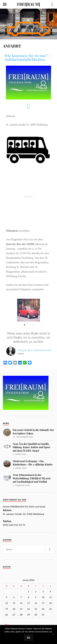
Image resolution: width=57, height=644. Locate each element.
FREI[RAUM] (28, 4)
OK (28, 637)
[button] (8, 310)
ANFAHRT (12, 46)
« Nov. (6, 625)
